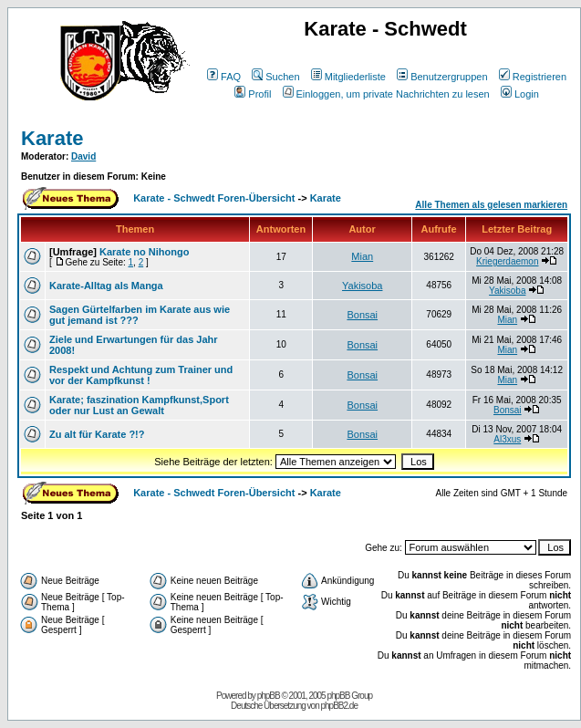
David (83, 156)
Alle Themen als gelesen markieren (491, 205)
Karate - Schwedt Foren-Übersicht (214, 198)
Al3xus (507, 439)
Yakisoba (362, 286)
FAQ (224, 77)
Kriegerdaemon (507, 261)
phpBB (269, 696)
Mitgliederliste (348, 77)
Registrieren (533, 77)
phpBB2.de (340, 706)
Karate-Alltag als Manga (106, 286)
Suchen (275, 77)
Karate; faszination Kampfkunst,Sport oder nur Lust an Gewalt (139, 405)
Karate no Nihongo (144, 252)
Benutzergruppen (442, 77)
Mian (362, 256)
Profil (253, 94)
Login (520, 94)
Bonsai (362, 315)
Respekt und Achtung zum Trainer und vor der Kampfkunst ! (141, 375)
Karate (52, 138)
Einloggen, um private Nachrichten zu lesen (386, 94)
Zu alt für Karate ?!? (97, 434)
